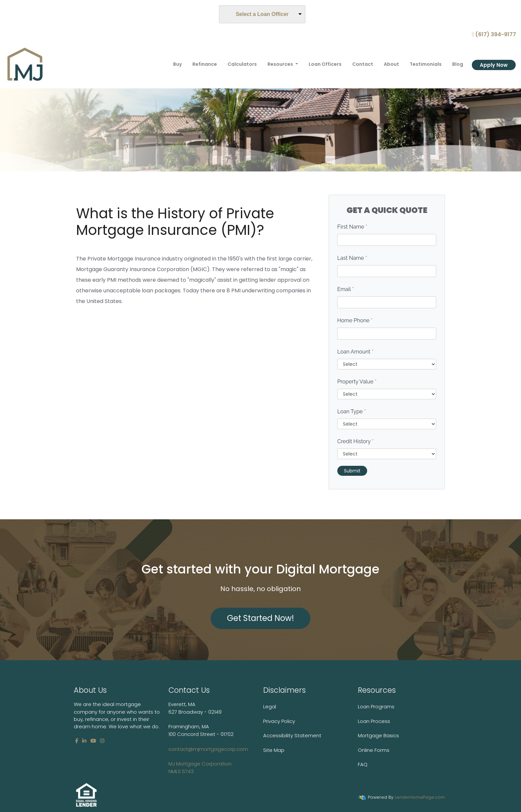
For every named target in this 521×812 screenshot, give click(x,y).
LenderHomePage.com (420, 797)
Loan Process (374, 721)
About (391, 64)
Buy (177, 64)
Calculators (242, 64)
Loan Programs (376, 707)
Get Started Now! (260, 618)
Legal (270, 707)
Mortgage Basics (378, 735)
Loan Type (352, 411)
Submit (352, 471)
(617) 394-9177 (494, 34)
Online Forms (374, 750)
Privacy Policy (279, 721)
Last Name (352, 258)
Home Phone (355, 320)
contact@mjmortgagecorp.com (208, 760)
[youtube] (93, 741)
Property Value (357, 382)
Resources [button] (281, 64)
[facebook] (77, 741)
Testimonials (426, 64)
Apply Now (494, 65)
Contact (363, 64)
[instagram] (102, 741)
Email (346, 289)
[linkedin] (84, 741)
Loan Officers (325, 64)
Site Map (274, 750)
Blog (458, 64)
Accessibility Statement (292, 735)
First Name (352, 227)
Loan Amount (355, 352)
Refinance (205, 64)
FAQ (363, 764)
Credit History (355, 441)
